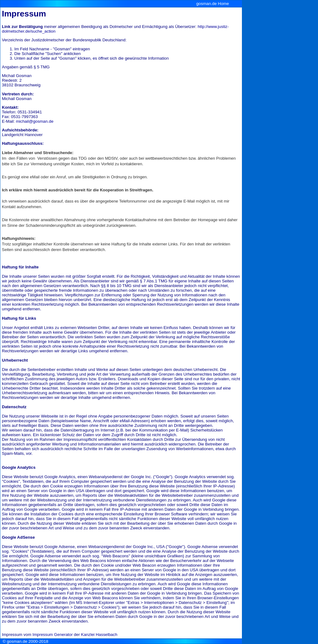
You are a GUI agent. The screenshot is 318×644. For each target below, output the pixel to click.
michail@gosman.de (35, 121)
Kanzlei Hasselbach (99, 635)
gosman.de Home (213, 4)
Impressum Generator (53, 635)
